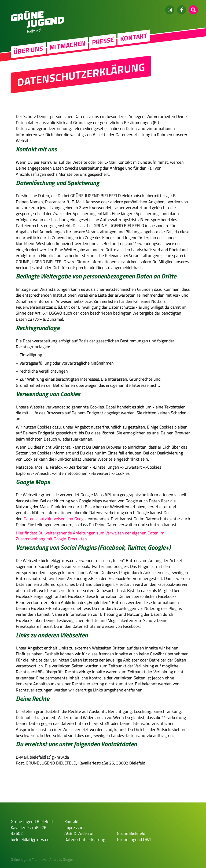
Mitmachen (67, 46)
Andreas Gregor (61, 859)
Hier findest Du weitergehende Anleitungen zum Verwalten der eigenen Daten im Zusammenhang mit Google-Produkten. (90, 536)
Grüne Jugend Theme (27, 859)
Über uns (28, 51)
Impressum (74, 827)
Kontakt (134, 38)
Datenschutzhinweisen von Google (55, 519)
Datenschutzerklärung (85, 839)
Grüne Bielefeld (131, 833)
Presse (103, 41)
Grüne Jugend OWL (134, 839)
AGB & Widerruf (79, 833)
